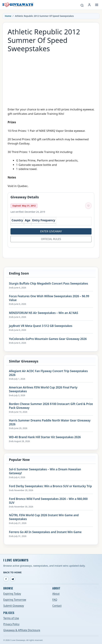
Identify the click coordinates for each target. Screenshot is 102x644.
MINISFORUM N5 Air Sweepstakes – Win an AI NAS (44, 313)
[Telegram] (13, 579)
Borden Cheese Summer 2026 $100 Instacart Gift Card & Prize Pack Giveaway (51, 406)
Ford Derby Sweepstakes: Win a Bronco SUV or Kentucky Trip (50, 486)
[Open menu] (97, 5)
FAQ (55, 600)
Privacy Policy (11, 624)
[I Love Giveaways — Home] (18, 5)
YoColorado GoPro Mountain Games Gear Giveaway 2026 (48, 339)
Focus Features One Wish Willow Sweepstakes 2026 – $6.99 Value (49, 298)
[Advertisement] (51, 78)
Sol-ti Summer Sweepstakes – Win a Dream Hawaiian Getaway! (45, 471)
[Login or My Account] (89, 5)
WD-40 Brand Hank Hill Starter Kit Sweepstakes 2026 (45, 437)
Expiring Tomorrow (15, 600)
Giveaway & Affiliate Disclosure (22, 630)
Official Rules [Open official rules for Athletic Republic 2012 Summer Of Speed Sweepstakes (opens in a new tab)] (51, 239)
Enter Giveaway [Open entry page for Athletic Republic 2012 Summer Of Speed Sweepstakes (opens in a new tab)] (51, 231)
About (56, 594)
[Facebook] (6, 579)
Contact (57, 606)
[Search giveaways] (82, 5)
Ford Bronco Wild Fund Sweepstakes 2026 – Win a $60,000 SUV (48, 501)
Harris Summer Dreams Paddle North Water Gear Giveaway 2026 (50, 422)
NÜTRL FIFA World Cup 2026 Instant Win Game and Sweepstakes (44, 517)
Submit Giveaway (14, 606)
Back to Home (12, 572)
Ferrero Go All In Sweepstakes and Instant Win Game (45, 532)
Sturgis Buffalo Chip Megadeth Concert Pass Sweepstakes (49, 284)
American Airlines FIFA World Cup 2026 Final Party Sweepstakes (43, 389)
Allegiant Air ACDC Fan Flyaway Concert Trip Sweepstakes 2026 (48, 373)
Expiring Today (12, 594)
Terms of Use (11, 618)
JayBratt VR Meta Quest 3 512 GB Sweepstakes (41, 326)
